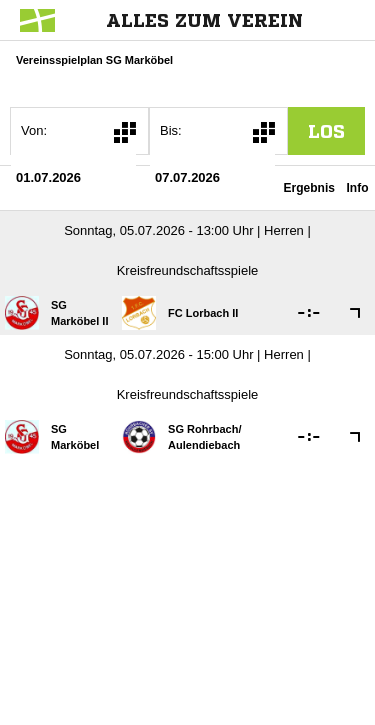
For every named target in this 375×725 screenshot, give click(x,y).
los (326, 131)
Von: (34, 130)
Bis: (171, 130)
